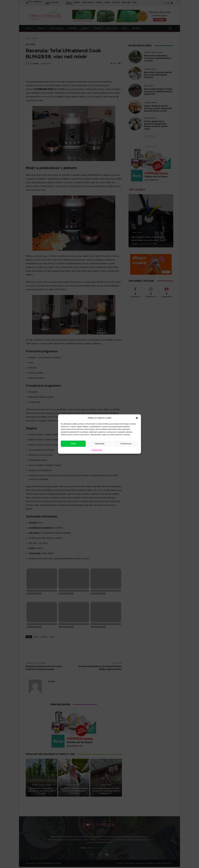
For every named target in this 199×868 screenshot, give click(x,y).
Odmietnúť (99, 444)
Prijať (73, 444)
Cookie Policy (97, 450)
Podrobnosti (126, 444)
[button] (137, 418)
